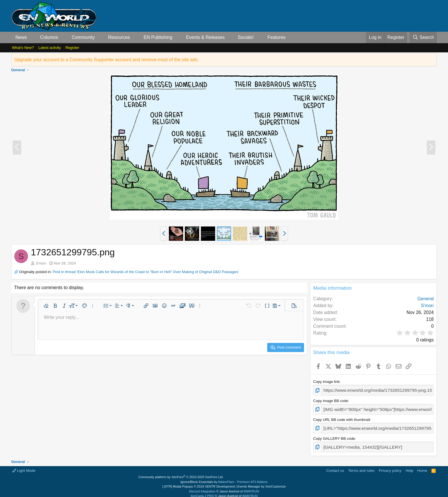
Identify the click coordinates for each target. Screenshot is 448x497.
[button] (32, 37)
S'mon (41, 263)
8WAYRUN (251, 487)
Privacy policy (390, 466)
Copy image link (326, 382)
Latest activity (50, 48)
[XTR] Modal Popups (199, 482)
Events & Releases (205, 37)
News (21, 37)
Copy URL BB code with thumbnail (342, 417)
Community (83, 37)
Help (410, 466)
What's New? (23, 48)
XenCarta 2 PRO (202, 492)
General (426, 299)
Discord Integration (202, 487)
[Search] (423, 37)
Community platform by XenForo (181, 473)
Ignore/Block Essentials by (224, 478)
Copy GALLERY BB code (334, 435)
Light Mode (24, 466)
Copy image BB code (331, 400)
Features (276, 37)
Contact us (335, 466)
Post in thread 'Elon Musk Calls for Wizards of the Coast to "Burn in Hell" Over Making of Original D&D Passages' (146, 272)
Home (422, 466)
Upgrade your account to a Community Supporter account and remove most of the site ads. (107, 60)
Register (72, 48)
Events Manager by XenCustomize (262, 482)
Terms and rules (361, 466)
